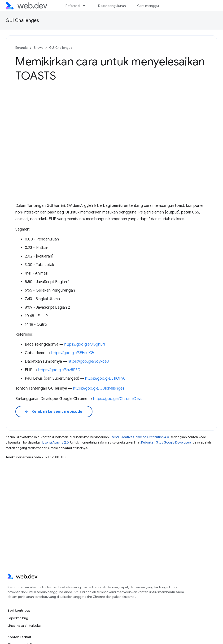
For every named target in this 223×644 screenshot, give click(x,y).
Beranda (22, 48)
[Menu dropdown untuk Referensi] (86, 6)
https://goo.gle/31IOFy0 (105, 378)
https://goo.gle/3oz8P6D (59, 370)
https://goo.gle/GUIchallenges (99, 388)
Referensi (73, 6)
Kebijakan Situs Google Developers (166, 442)
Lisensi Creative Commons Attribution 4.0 (139, 437)
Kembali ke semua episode (53, 412)
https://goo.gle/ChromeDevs (118, 399)
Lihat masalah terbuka (24, 626)
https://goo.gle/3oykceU (88, 361)
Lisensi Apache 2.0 (56, 442)
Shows (38, 48)
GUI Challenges (22, 20)
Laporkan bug (18, 618)
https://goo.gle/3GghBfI (85, 344)
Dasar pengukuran (112, 6)
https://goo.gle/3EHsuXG (73, 353)
